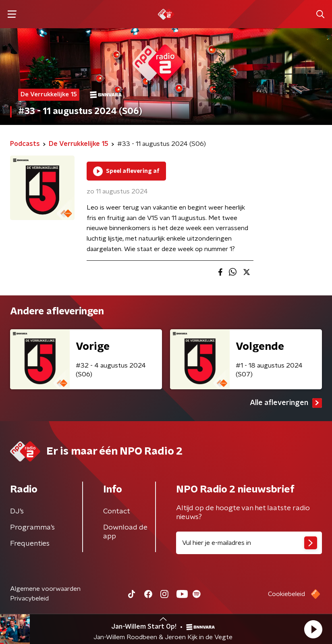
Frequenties (30, 544)
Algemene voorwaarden (45, 589)
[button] (313, 629)
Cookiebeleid (286, 594)
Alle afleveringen (286, 403)
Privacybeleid (29, 598)
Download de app (125, 532)
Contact (117, 511)
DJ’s (17, 511)
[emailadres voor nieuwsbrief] (249, 543)
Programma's (32, 528)
